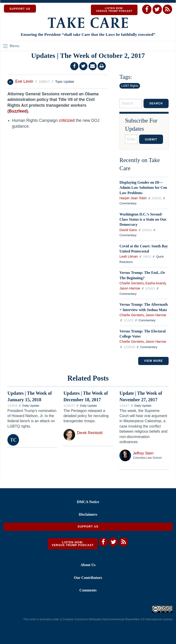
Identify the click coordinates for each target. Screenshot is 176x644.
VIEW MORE (153, 361)
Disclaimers (88, 514)
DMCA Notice (88, 502)
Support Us (88, 527)
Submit (151, 139)
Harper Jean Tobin (133, 198)
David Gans (128, 230)
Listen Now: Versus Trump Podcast (114, 10)
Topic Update (65, 82)
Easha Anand (155, 283)
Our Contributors (88, 578)
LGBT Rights (130, 86)
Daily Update (31, 406)
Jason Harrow (130, 288)
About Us (88, 565)
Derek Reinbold (90, 433)
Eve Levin (24, 81)
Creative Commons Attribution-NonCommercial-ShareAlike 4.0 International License (117, 619)
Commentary (128, 203)
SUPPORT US (20, 9)
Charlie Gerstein (131, 283)
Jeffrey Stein (143, 453)
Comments (88, 590)
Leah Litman (129, 256)
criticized (67, 120)
